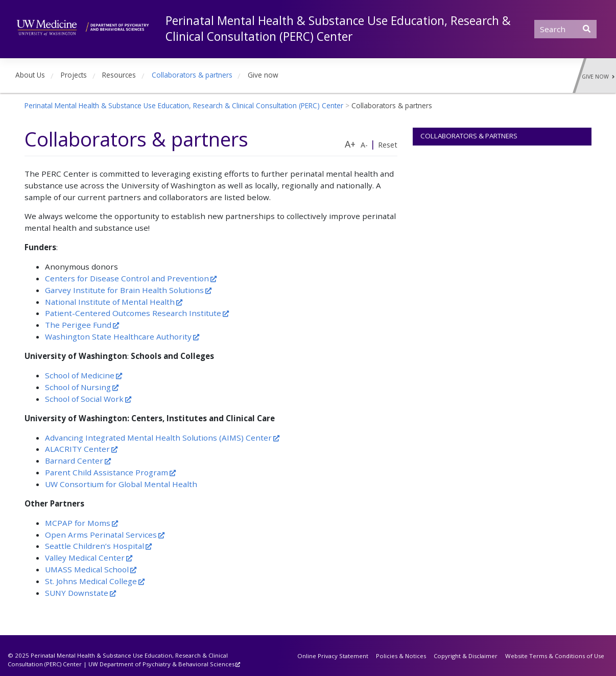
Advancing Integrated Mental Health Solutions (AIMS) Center (158, 438)
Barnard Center (74, 461)
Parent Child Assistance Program (106, 472)
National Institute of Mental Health (110, 302)
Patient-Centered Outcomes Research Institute (133, 313)
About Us (30, 75)
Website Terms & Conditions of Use (555, 656)
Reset (388, 145)
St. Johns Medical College (91, 581)
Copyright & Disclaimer (466, 656)
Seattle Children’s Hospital (94, 546)
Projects (74, 75)
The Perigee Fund (78, 325)
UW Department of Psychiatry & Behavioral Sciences (161, 664)
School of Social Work (84, 399)
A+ (350, 144)
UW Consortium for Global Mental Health (121, 484)
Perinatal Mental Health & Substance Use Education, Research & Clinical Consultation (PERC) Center (338, 29)
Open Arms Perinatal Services (101, 535)
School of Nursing (78, 387)
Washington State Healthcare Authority (118, 336)
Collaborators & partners (192, 75)
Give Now (598, 77)
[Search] (565, 29)
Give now (263, 75)
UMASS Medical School (87, 569)
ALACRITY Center (77, 449)
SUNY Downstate (77, 593)
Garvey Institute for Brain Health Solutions (124, 290)
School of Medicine (80, 375)
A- (364, 145)
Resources (119, 75)
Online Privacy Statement (333, 656)
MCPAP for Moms (78, 523)
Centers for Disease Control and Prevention (127, 278)
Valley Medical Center (85, 558)
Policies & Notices (401, 656)
